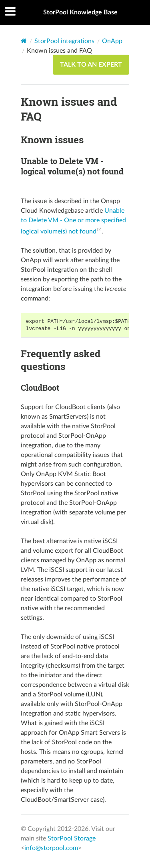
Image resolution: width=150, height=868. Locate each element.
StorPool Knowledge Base (80, 12)
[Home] (24, 41)
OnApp (112, 41)
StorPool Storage (72, 838)
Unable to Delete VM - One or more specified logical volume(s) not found (73, 221)
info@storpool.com (51, 848)
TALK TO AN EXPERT (91, 65)
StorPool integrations (64, 41)
